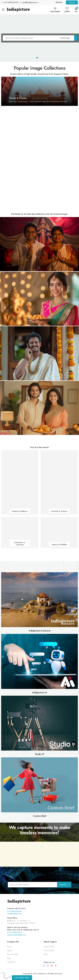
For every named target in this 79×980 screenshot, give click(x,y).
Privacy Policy (49, 950)
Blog (9, 958)
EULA (46, 954)
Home (9, 947)
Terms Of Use (49, 947)
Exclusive (72, 2)
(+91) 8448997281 (14, 932)
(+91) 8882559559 (14, 911)
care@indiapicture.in (14, 914)
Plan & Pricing (12, 954)
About (9, 950)
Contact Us (11, 962)
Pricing (59, 2)
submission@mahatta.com (17, 935)
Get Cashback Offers (22, 978)
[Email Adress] (32, 885)
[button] (76, 10)
